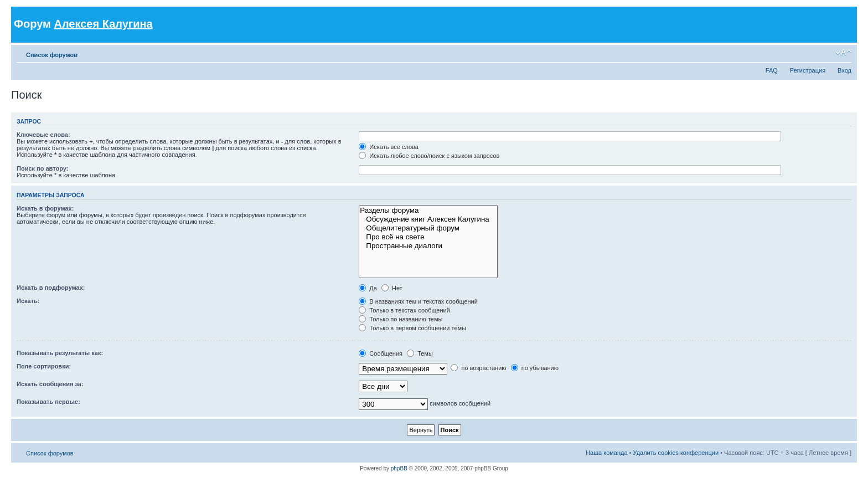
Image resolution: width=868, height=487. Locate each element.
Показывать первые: (48, 402)
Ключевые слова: (43, 135)
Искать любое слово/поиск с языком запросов (429, 156)
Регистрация (808, 70)
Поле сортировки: (44, 366)
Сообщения (381, 353)
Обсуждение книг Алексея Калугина (428, 219)
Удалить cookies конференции (676, 453)
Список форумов (52, 55)
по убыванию (535, 368)
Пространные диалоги (428, 246)
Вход (844, 70)
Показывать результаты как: (60, 353)
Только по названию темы (401, 319)
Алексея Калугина (103, 24)
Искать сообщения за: (50, 384)
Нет (392, 288)
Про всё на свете (428, 237)
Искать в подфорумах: (51, 288)
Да (368, 288)
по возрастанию (478, 368)
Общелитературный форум (428, 228)
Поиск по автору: (42, 168)
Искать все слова (389, 147)
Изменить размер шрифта (843, 53)
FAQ (772, 70)
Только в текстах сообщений (404, 310)
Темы (420, 353)
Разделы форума (428, 211)
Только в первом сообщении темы (412, 328)
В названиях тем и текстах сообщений (418, 301)
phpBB (399, 468)
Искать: (28, 301)
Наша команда (606, 453)
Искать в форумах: (45, 208)
